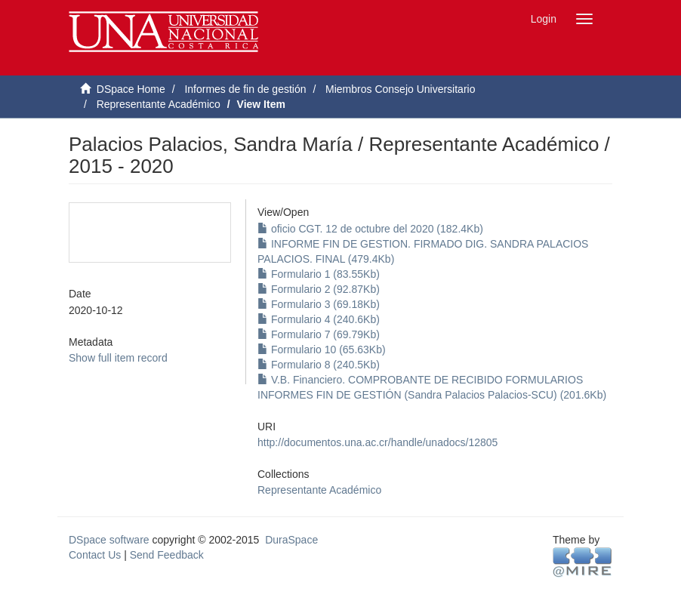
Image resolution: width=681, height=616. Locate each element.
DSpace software (109, 540)
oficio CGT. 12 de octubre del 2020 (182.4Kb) (370, 229)
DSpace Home (131, 89)
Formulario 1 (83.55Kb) (319, 274)
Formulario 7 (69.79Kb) (319, 334)
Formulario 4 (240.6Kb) (319, 319)
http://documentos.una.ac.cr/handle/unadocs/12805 (377, 442)
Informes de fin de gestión (245, 89)
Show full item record (118, 358)
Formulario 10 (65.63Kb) (322, 350)
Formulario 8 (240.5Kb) (319, 365)
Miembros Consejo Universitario (400, 89)
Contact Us (95, 555)
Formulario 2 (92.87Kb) (319, 289)
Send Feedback (167, 555)
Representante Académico (159, 104)
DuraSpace (291, 540)
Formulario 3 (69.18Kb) (319, 304)
